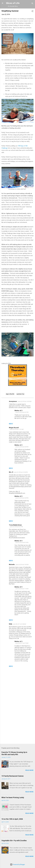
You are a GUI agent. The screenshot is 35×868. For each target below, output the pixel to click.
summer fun (20, 394)
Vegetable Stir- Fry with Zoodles (14, 841)
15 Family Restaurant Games (13, 776)
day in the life (10, 394)
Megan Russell (14, 428)
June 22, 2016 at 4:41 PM (22, 412)
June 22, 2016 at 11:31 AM (17, 429)
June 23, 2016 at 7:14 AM (22, 589)
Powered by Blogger (17, 864)
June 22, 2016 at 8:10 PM (22, 542)
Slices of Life (13, 3)
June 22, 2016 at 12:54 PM (21, 472)
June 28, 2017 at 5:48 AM (19, 624)
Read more (29, 770)
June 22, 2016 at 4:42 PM (22, 447)
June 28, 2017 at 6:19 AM (22, 643)
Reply (11, 424)
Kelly (11, 624)
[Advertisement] (17, 728)
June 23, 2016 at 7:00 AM (22, 565)
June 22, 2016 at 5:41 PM (16, 527)
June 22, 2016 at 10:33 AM (24, 401)
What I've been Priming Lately (13, 797)
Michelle (12, 565)
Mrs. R (11, 472)
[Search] (32, 4)
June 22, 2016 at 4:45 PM (22, 498)
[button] (32, 11)
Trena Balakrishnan (15, 525)
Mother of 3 (18, 411)
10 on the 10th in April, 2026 (12, 819)
